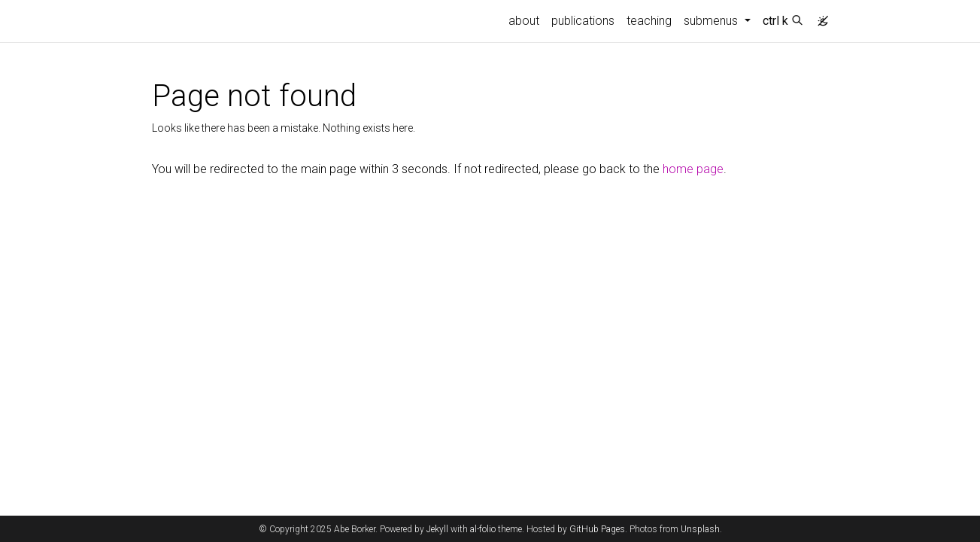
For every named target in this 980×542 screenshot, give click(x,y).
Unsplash (700, 529)
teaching (649, 21)
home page (693, 169)
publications (583, 21)
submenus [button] (712, 21)
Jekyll (437, 529)
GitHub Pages (597, 529)
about (524, 21)
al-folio (483, 529)
